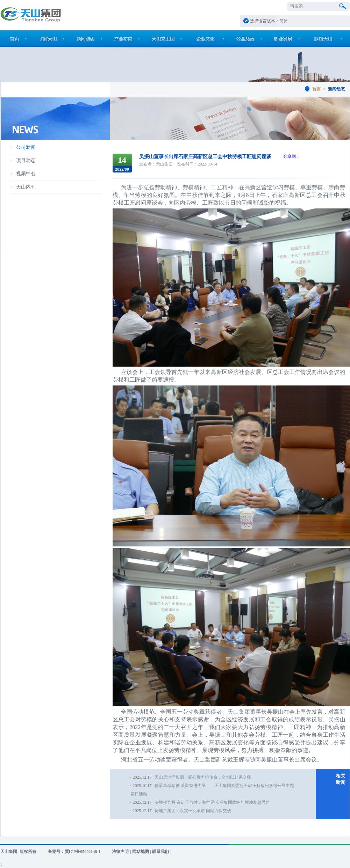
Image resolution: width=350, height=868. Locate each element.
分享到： (292, 156)
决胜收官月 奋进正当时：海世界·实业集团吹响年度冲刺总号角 (212, 802)
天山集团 (9, 852)
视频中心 (26, 174)
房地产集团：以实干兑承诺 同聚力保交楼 (193, 811)
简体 (284, 21)
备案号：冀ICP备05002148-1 (74, 852)
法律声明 (120, 852)
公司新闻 (26, 147)
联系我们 (160, 852)
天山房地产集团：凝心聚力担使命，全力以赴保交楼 (203, 777)
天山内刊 (26, 187)
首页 (316, 89)
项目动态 (26, 160)
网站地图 (141, 852)
